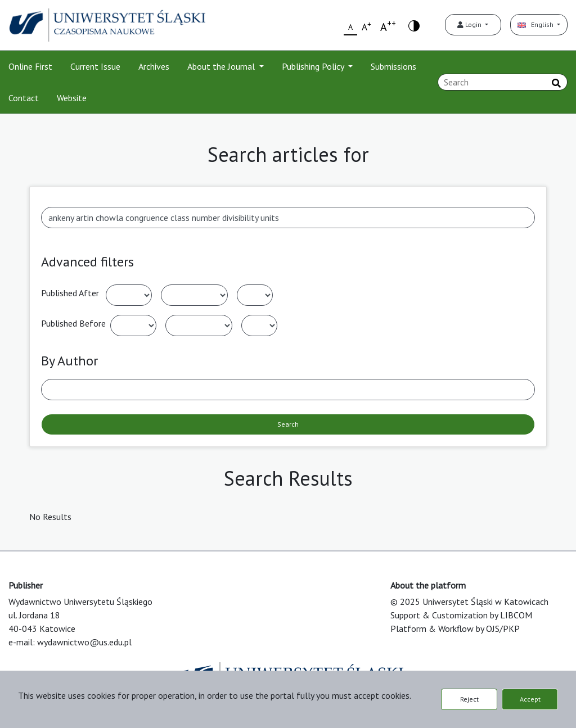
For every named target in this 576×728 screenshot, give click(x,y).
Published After (70, 293)
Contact (24, 98)
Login (470, 24)
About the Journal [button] (222, 66)
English (536, 24)
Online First (30, 66)
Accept (530, 699)
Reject (469, 699)
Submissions (393, 66)
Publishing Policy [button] (314, 66)
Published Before (73, 323)
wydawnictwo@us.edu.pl (84, 642)
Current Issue (95, 66)
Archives (154, 66)
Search (288, 424)
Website (72, 98)
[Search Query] (503, 82)
